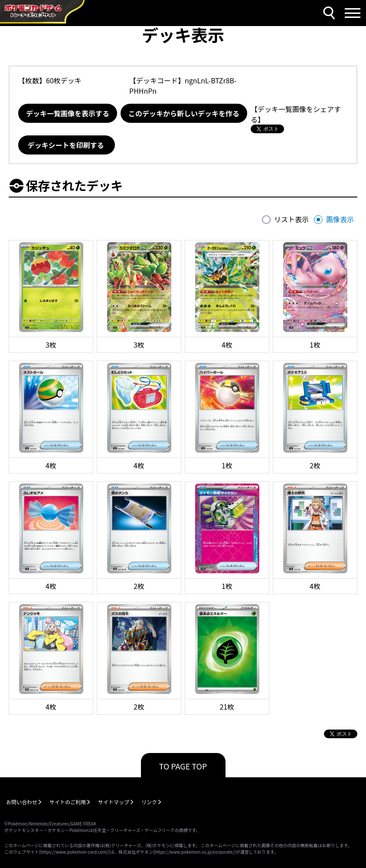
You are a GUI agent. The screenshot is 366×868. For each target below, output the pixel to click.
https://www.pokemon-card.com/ (74, 852)
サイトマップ (114, 802)
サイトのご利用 (68, 802)
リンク (149, 802)
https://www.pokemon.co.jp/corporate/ (195, 852)
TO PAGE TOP (183, 766)
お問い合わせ (22, 802)
